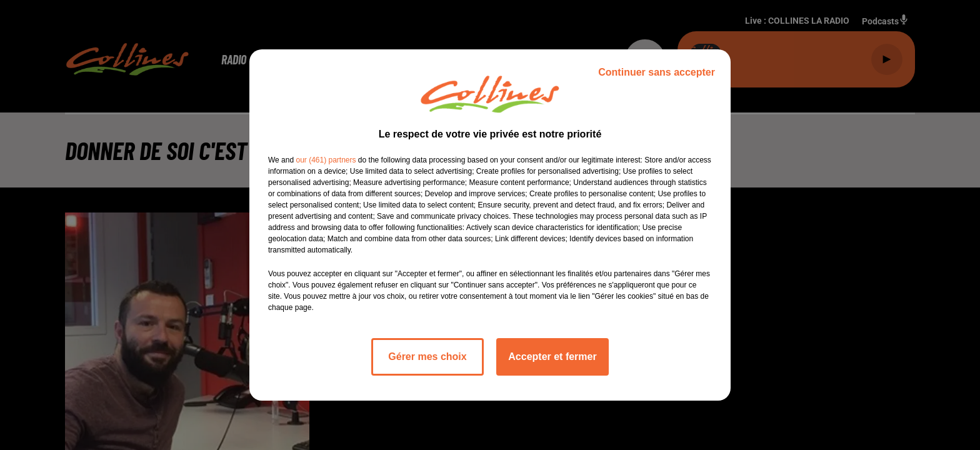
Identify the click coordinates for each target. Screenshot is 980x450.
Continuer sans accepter (657, 72)
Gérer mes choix (427, 357)
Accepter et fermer (552, 357)
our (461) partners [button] (326, 160)
